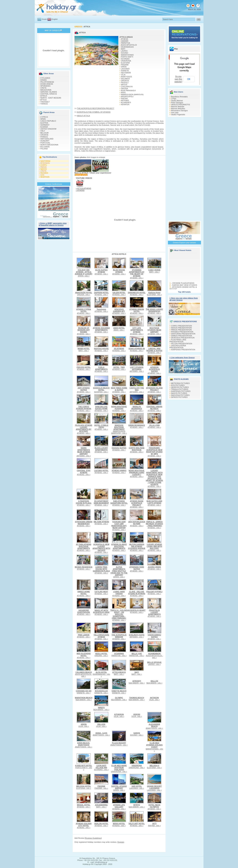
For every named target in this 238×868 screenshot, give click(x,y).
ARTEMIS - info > (137, 369)
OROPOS (125, 81)
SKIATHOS (45, 177)
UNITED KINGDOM (48, 129)
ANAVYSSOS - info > (154, 726)
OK (189, 79)
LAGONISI (125, 69)
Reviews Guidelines (93, 838)
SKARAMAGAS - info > (101, 674)
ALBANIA (44, 127)
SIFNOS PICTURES (179, 397)
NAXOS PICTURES (179, 393)
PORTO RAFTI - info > (84, 768)
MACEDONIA (46, 90)
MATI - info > (154, 271)
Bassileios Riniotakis (179, 97)
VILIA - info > (154, 699)
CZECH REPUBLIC (48, 121)
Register (121, 842)
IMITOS (124, 85)
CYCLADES (45, 78)
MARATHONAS (127, 55)
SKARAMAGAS (127, 47)
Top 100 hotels (184, 292)
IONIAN (43, 80)
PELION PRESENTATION (182, 344)
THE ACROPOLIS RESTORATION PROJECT (96, 108)
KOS (42, 175)
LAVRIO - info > (154, 663)
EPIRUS (44, 96)
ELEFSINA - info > (154, 294)
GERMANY (45, 125)
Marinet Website (178, 107)
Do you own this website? (178, 79)
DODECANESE (47, 84)
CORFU (44, 165)
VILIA (123, 75)
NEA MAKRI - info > (137, 682)
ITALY (43, 131)
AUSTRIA (44, 123)
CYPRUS (44, 117)
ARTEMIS (125, 100)
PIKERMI (125, 65)
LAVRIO (124, 51)
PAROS (43, 167)
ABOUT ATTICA (83, 116)
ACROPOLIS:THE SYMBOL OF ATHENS (94, 112)
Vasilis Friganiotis (178, 114)
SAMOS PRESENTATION (182, 336)
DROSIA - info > (84, 294)
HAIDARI (125, 41)
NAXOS (44, 169)
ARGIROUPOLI (127, 96)
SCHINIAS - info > (101, 768)
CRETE (43, 88)
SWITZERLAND (47, 139)
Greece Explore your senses (184, 243)
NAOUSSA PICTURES (180, 395)
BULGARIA (45, 147)
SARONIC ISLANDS (49, 92)
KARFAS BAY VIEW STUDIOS (185, 289)
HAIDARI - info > (101, 655)
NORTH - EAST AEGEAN (51, 98)
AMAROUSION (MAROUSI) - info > (119, 429)
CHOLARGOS (127, 87)
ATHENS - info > (101, 272)
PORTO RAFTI (127, 57)
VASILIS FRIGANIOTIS (180, 105)
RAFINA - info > (154, 825)
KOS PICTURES (178, 385)
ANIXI (123, 93)
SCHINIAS (125, 59)
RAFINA (124, 98)
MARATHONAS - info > (154, 747)
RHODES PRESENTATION (182, 332)
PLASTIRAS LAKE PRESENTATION (178, 341)
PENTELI (125, 83)
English (55, 19)
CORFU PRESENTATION (181, 326)
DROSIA (124, 89)
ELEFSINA (125, 63)
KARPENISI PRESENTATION (183, 350)
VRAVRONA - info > (119, 769)
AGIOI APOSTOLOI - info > (154, 656)
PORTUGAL (45, 143)
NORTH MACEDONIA (49, 145)
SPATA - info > (84, 273)
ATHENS (124, 39)
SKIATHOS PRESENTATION (183, 338)
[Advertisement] (54, 290)
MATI (123, 49)
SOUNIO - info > (137, 734)
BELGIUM (44, 133)
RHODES (44, 173)
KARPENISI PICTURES (181, 391)
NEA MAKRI (126, 73)
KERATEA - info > (101, 390)
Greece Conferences (54, 184)
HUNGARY (45, 141)
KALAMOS (125, 79)
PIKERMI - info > (101, 787)
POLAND (44, 149)
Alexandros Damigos (179, 111)
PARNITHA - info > (119, 655)
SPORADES (45, 86)
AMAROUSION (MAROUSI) (132, 94)
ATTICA (43, 100)
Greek (44, 19)
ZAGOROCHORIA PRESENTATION (178, 347)
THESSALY (45, 102)
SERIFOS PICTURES (180, 387)
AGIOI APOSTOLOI (129, 45)
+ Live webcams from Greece (182, 358)
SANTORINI (45, 161)
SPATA (124, 67)
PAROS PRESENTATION (181, 330)
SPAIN (43, 119)
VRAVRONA (126, 61)
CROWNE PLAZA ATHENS (183, 287)
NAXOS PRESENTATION (181, 328)
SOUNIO (125, 53)
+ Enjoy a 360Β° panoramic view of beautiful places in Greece (53, 224)
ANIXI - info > (119, 329)
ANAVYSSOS (126, 77)
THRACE (44, 104)
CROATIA (44, 135)
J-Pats (174, 99)
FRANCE (44, 137)
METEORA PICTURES (180, 383)
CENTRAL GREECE (49, 94)
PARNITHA (126, 43)
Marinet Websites (178, 109)
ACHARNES (126, 102)
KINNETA (125, 71)
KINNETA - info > (84, 692)
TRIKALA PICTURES (180, 389)
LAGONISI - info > (137, 787)
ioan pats (175, 113)
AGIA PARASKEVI (128, 91)
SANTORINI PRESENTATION (183, 334)
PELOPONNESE (47, 82)
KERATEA (125, 104)
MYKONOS (45, 163)
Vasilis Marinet (177, 101)
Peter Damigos (177, 103)
